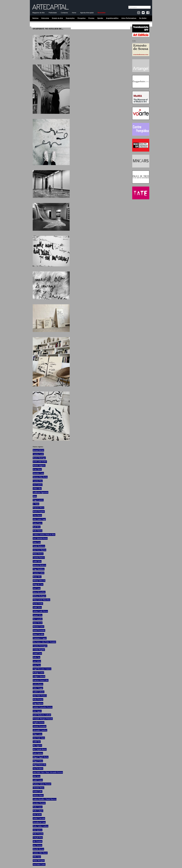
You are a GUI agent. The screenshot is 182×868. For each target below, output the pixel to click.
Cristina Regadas (39, 650)
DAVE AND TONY (40, 462)
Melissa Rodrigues (39, 596)
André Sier (37, 742)
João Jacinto (37, 815)
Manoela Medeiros (39, 565)
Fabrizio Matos (38, 795)
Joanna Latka (38, 792)
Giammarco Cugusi (40, 638)
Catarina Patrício (39, 558)
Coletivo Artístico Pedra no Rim (44, 535)
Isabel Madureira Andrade (42, 715)
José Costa (37, 588)
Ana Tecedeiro (38, 769)
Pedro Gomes (38, 807)
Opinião (100, 18)
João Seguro (37, 711)
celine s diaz (37, 489)
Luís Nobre (37, 661)
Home (74, 13)
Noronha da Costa (39, 822)
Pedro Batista (38, 531)
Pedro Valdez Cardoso (41, 826)
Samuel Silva (38, 615)
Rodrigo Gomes (38, 673)
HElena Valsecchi (39, 581)
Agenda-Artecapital (87, 13)
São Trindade (38, 841)
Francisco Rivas (38, 508)
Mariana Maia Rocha (40, 477)
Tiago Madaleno (39, 569)
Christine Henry (38, 788)
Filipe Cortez (37, 734)
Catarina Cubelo (39, 573)
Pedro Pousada (38, 834)
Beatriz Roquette (39, 512)
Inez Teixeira (37, 845)
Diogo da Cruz (38, 584)
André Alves (37, 607)
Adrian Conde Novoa (40, 611)
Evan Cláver (37, 469)
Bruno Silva (37, 577)
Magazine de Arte (39, 13)
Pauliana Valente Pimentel (42, 784)
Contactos (64, 13)
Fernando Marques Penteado (43, 719)
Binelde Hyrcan (38, 849)
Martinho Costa (38, 473)
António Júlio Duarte (40, 853)
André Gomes (38, 780)
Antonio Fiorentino (40, 726)
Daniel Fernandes (39, 630)
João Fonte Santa (39, 738)
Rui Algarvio (37, 746)
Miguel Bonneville (39, 765)
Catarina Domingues (40, 646)
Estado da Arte (58, 18)
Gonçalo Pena (38, 838)
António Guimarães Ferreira (43, 707)
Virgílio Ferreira (39, 723)
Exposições (70, 18)
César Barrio (37, 515)
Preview (91, 18)
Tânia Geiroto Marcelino (41, 600)
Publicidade (53, 13)
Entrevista (45, 18)
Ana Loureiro (38, 485)
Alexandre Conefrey (40, 730)
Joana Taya (37, 665)
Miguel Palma (38, 761)
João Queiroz (38, 830)
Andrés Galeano (39, 692)
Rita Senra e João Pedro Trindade (44, 642)
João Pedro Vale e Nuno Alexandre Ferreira (48, 772)
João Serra (37, 776)
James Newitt (38, 623)
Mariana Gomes (38, 627)
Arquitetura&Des (112, 18)
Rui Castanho (38, 619)
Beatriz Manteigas (39, 458)
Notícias (35, 18)
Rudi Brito (37, 527)
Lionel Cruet (37, 653)
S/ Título (36, 504)
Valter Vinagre (38, 688)
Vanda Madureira (39, 546)
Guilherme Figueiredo (41, 492)
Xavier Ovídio (38, 604)
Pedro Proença (38, 700)
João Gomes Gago (39, 519)
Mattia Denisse (38, 554)
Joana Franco (38, 523)
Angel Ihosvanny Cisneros (42, 669)
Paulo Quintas (38, 753)
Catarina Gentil (38, 454)
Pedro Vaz (36, 657)
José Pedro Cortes (39, 864)
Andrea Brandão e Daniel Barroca (45, 799)
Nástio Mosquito (39, 861)
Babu (35, 496)
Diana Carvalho (38, 634)
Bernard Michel (38, 450)
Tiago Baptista (38, 703)
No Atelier (143, 18)
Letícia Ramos (38, 684)
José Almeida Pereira (40, 538)
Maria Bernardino (39, 592)
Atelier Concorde (39, 818)
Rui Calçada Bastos (40, 749)
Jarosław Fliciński (39, 803)
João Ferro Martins (39, 550)
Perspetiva (81, 18)
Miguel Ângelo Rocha (41, 757)
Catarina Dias (38, 481)
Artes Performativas (129, 18)
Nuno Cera (37, 542)
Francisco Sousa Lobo (41, 680)
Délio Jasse (37, 857)
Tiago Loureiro (38, 500)
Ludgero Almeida (39, 677)
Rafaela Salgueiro (39, 466)
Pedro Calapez (38, 811)
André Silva (37, 561)
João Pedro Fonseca (40, 696)
